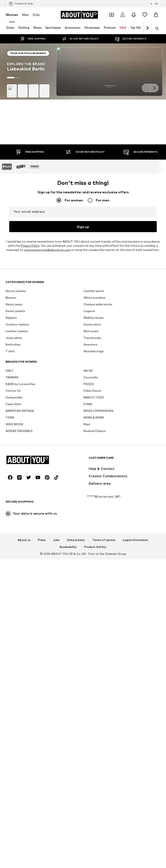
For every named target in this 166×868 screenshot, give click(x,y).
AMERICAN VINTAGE (20, 531)
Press (42, 660)
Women (12, 15)
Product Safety (95, 667)
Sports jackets (16, 411)
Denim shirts (92, 445)
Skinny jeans (14, 425)
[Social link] (10, 598)
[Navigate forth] (147, 28)
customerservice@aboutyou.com (47, 370)
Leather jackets (17, 451)
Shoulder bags (94, 472)
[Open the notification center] (134, 15)
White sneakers (95, 418)
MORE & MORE (94, 538)
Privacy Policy (30, 366)
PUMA (88, 524)
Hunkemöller (14, 518)
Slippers (11, 438)
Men (26, 15)
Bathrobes (13, 465)
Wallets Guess (94, 438)
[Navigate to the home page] (79, 15)
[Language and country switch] (154, 4)
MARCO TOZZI (94, 518)
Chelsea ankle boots (98, 425)
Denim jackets (15, 431)
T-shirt (10, 472)
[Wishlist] (145, 15)
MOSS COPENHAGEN (98, 531)
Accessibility (68, 667)
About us (24, 660)
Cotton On (13, 511)
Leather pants (94, 411)
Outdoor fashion (17, 445)
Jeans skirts (14, 458)
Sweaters (91, 465)
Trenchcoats (92, 458)
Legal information (136, 660)
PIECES (89, 504)
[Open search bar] (155, 28)
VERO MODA (14, 545)
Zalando (111, 674)
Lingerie (89, 431)
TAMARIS (12, 498)
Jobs (56, 660)
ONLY (9, 491)
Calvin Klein (13, 524)
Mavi (87, 545)
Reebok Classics (95, 551)
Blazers (11, 418)
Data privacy (76, 660)
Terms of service (104, 660)
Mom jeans (91, 451)
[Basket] (156, 15)
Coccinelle (91, 498)
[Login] (123, 15)
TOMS (10, 538)
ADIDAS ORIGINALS (19, 551)
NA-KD (88, 491)
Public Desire (92, 511)
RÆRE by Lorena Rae (20, 504)
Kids (36, 15)
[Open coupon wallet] (112, 15)
